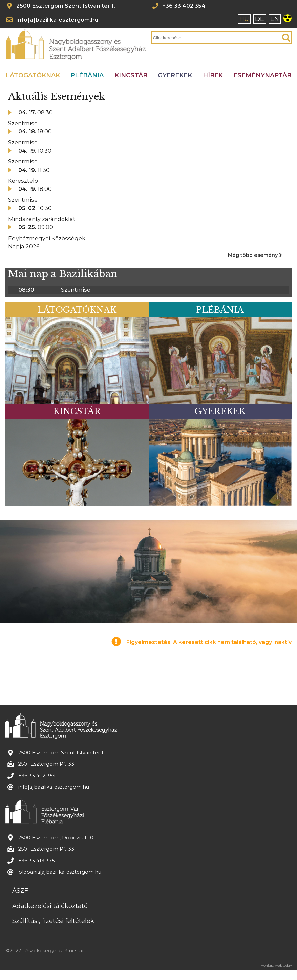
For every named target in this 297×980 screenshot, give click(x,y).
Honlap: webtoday (276, 966)
